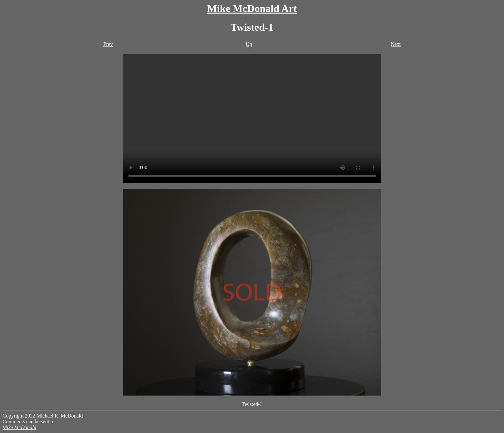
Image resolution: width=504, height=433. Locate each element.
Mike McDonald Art (252, 8)
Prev (108, 44)
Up (249, 44)
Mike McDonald (19, 427)
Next (396, 44)
